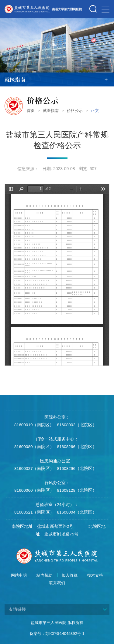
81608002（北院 (73, 425)
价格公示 (75, 111)
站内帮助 (44, 575)
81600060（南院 (30, 490)
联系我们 (57, 583)
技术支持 (95, 575)
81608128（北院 (73, 490)
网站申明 (19, 575)
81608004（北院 (73, 512)
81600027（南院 (30, 469)
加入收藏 (70, 575)
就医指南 (51, 111)
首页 (31, 111)
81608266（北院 (73, 447)
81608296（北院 (73, 469)
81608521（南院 (30, 512)
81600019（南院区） (34, 425)
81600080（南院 (30, 447)
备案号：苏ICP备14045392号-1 (57, 634)
